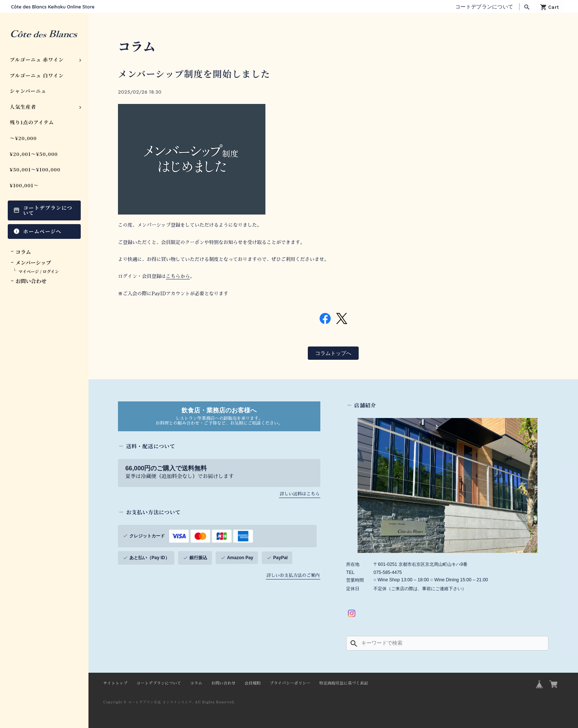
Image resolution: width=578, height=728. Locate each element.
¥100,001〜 (25, 185)
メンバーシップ (33, 262)
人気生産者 (23, 107)
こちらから (178, 276)
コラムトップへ (333, 351)
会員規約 (253, 681)
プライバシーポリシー (290, 681)
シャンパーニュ (28, 91)
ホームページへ (42, 231)
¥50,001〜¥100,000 (35, 169)
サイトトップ (115, 681)
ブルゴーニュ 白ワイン (37, 75)
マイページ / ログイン (39, 271)
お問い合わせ (31, 281)
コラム (23, 252)
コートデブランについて (484, 7)
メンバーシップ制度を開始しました (199, 73)
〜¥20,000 (23, 138)
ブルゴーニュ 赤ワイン (37, 60)
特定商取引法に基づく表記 (344, 681)
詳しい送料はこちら (300, 492)
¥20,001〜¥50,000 (34, 154)
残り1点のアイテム (32, 122)
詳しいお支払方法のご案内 (293, 574)
